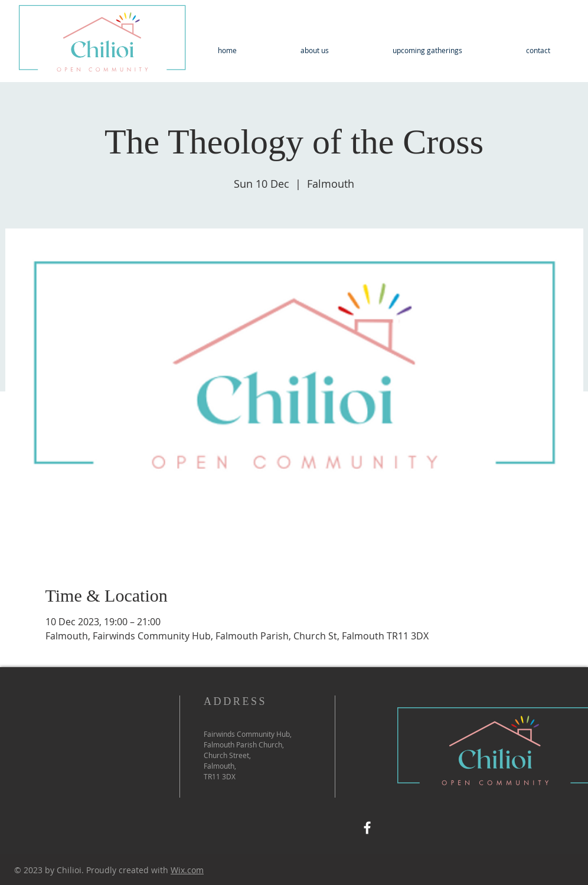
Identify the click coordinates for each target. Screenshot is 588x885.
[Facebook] (367, 828)
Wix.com (187, 870)
